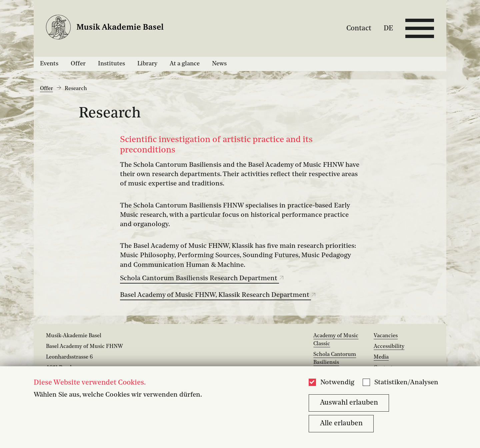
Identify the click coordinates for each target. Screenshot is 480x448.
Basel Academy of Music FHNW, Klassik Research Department (218, 295)
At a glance (185, 64)
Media (381, 357)
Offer (78, 64)
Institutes (111, 64)
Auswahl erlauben (349, 403)
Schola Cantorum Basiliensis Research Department (202, 279)
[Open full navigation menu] (420, 28)
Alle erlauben (341, 423)
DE (388, 28)
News (219, 64)
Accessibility (389, 347)
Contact (359, 28)
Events (49, 64)
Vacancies (386, 336)
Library (147, 64)
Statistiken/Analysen (406, 383)
